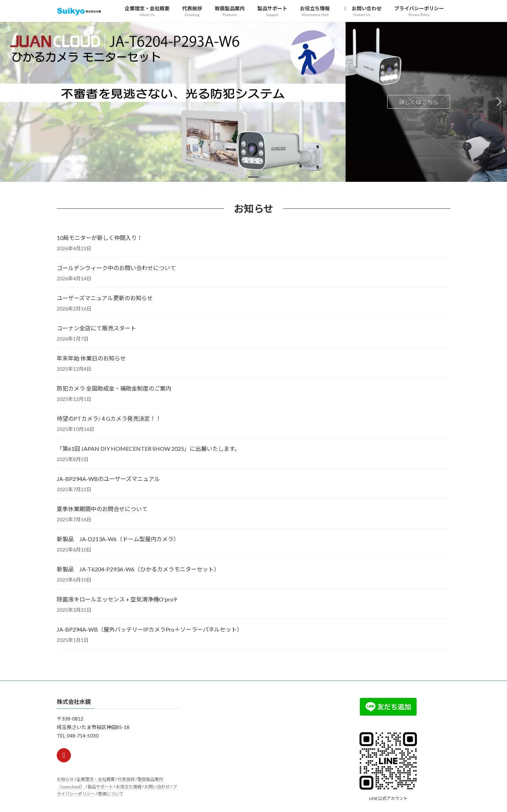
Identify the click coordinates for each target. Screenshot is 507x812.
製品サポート (100, 787)
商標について (111, 794)
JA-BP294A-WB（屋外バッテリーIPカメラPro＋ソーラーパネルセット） (150, 629)
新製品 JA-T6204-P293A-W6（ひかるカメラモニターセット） (138, 569)
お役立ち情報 (129, 787)
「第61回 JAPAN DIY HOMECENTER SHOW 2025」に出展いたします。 (148, 449)
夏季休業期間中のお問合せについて (102, 509)
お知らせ (65, 779)
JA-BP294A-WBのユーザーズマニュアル (108, 479)
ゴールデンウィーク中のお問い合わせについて (116, 268)
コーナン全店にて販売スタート (96, 328)
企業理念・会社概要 (96, 779)
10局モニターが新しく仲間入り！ (100, 238)
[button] (240, 177)
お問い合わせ (157, 787)
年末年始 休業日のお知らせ (91, 358)
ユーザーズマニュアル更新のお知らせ (105, 298)
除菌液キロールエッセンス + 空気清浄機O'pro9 (120, 599)
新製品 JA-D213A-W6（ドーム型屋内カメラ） (118, 539)
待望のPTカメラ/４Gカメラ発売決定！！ (109, 418)
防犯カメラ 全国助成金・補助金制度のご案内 (114, 388)
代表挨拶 (126, 779)
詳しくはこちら (419, 102)
